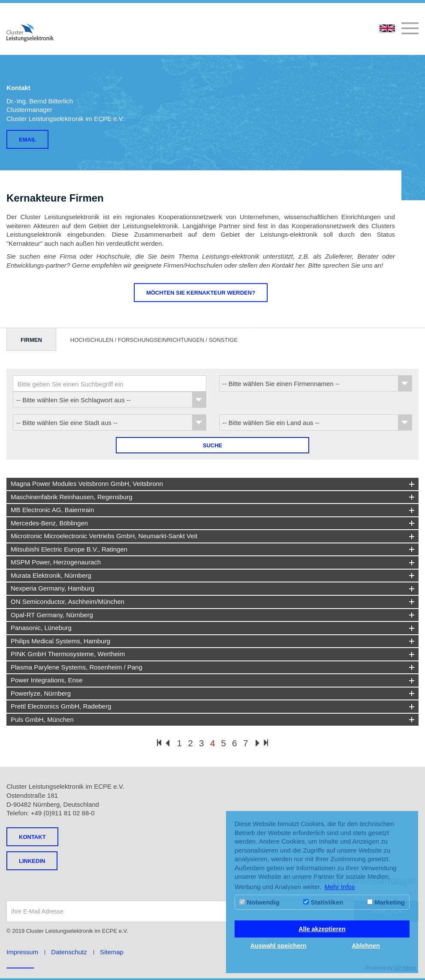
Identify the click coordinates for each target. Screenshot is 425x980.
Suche (213, 445)
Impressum (22, 952)
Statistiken (323, 902)
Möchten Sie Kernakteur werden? (201, 293)
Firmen (31, 340)
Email (27, 140)
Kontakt (32, 837)
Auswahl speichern (278, 946)
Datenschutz (69, 952)
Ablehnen (366, 946)
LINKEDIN (32, 861)
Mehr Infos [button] (340, 887)
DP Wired (405, 968)
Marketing (386, 902)
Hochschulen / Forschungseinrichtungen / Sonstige (154, 340)
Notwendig (259, 902)
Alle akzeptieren (322, 929)
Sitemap (112, 952)
